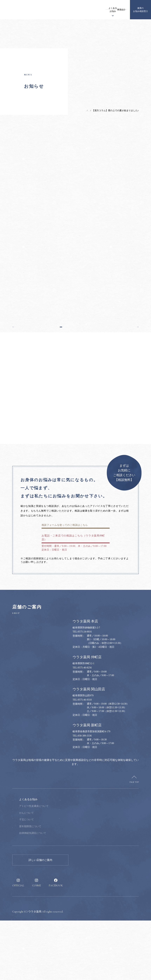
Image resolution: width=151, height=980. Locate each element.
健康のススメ (112, 10)
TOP (75, 110)
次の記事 (131, 363)
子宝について (49, 879)
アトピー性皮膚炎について (56, 866)
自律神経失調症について (55, 893)
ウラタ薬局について (67, 10)
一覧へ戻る (76, 363)
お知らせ (53, 10)
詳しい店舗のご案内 (40, 919)
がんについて (49, 872)
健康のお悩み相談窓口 (140, 10)
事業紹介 (102, 10)
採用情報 (122, 10)
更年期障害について (52, 886)
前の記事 (20, 363)
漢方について (80, 10)
